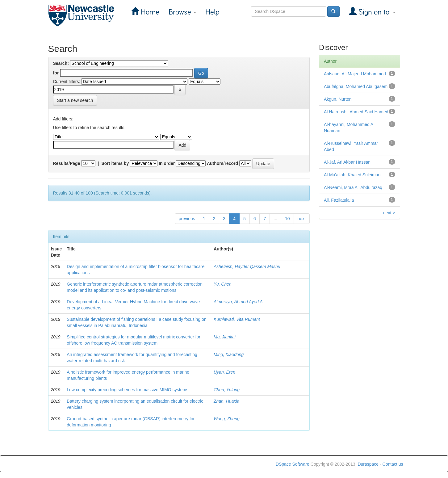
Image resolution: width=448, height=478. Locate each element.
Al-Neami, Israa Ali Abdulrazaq (353, 187)
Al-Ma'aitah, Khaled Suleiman (352, 175)
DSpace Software (293, 464)
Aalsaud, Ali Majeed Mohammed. (356, 74)
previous (187, 219)
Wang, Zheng (227, 419)
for (56, 73)
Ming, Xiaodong (229, 354)
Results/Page (67, 163)
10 (287, 219)
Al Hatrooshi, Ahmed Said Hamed (356, 112)
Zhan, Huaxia (226, 401)
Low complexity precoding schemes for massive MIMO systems (128, 390)
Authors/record (222, 163)
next (302, 219)
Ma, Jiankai (225, 337)
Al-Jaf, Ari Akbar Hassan (347, 162)
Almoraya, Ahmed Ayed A (238, 302)
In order (167, 163)
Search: (61, 63)
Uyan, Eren (224, 372)
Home (149, 12)
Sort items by (115, 163)
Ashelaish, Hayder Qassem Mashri (247, 266)
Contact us (393, 464)
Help (212, 12)
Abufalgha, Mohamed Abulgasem (356, 86)
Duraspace (368, 464)
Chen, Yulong (227, 390)
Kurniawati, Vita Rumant (237, 319)
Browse (182, 12)
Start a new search (75, 100)
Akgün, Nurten (338, 99)
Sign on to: (376, 12)
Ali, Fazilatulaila (339, 200)
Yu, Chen (223, 284)
